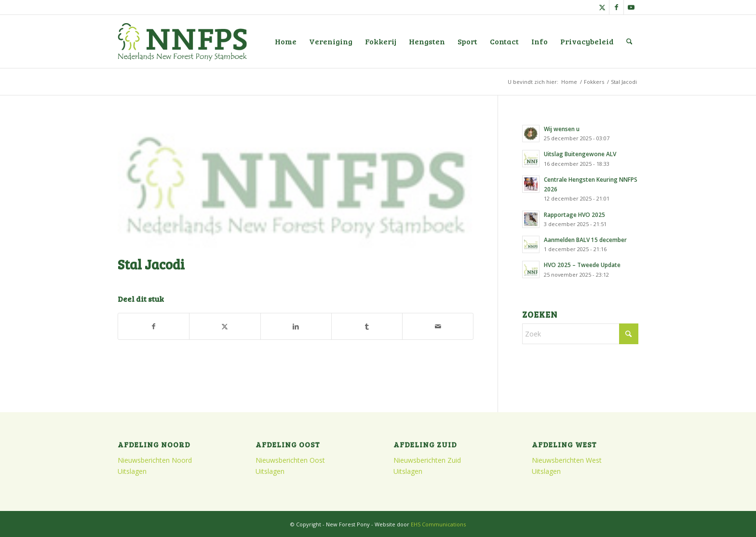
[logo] (182, 41)
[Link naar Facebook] (616, 7)
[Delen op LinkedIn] (296, 326)
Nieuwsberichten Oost (290, 460)
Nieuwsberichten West (567, 460)
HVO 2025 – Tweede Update (582, 265)
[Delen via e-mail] (438, 326)
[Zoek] (629, 41)
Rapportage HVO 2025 (574, 215)
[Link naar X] (602, 7)
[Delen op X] (225, 326)
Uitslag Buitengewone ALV (580, 154)
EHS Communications (438, 524)
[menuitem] (286, 41)
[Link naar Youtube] (631, 7)
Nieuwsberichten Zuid (427, 460)
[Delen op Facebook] (154, 326)
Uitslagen (132, 471)
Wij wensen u (562, 129)
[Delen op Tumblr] (367, 326)
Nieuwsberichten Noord (155, 460)
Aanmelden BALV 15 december (585, 240)
